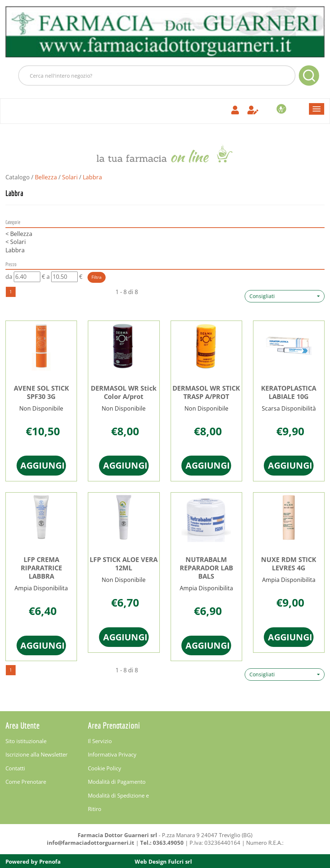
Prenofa (50, 861)
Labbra (15, 250)
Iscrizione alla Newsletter (36, 754)
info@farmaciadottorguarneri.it (91, 843)
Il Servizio (100, 741)
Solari (70, 177)
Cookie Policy (105, 768)
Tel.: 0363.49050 (162, 843)
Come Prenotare (26, 782)
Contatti (15, 768)
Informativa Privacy (112, 754)
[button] (285, 296)
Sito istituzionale (26, 741)
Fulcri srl (180, 861)
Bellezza (46, 177)
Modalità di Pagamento (117, 782)
